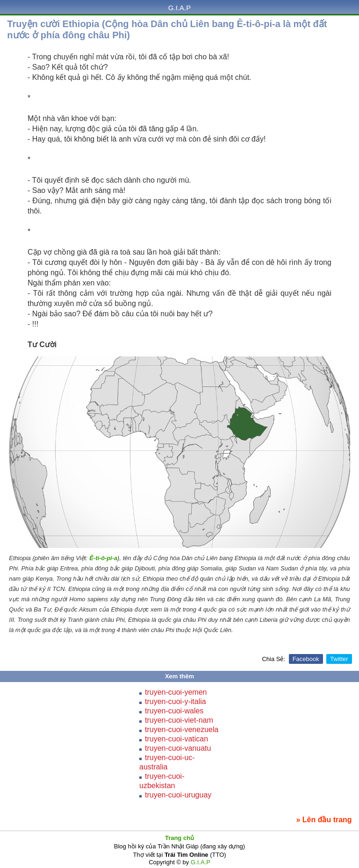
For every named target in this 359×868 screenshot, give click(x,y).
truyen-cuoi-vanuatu (178, 748)
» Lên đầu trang (324, 820)
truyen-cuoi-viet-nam (179, 720)
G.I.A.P (179, 8)
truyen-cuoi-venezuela (182, 729)
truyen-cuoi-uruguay (178, 795)
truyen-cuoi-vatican (176, 739)
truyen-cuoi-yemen (176, 692)
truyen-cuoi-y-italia (176, 701)
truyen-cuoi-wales (174, 711)
